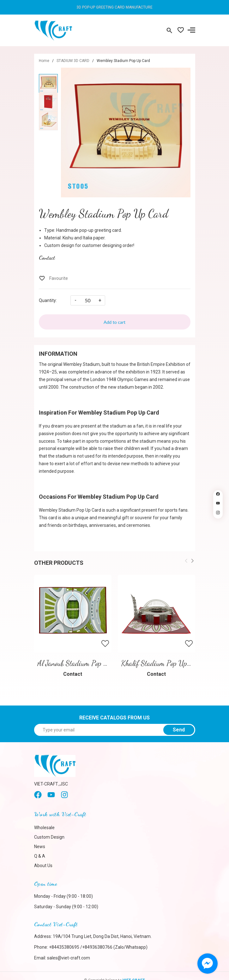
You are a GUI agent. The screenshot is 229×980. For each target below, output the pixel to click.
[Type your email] (115, 730)
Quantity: (48, 300)
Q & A (40, 856)
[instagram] (64, 797)
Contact (47, 257)
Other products (59, 563)
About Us (43, 866)
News (40, 847)
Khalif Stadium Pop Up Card (162, 663)
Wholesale (44, 828)
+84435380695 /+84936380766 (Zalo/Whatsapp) (98, 947)
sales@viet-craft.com (69, 958)
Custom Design (49, 837)
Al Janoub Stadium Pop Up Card (82, 663)
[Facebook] (38, 797)
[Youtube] (51, 797)
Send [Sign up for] (179, 730)
